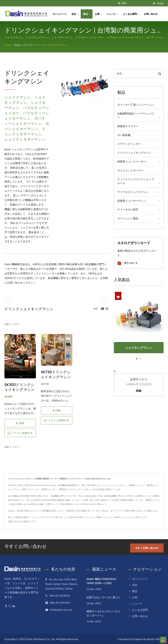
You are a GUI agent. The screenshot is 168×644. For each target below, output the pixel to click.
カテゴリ (29, 45)
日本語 (160, 3)
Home (17, 45)
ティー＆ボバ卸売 (128, 209)
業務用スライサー (128, 126)
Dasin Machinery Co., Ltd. (41, 639)
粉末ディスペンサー (86, 517)
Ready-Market (155, 639)
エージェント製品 (128, 218)
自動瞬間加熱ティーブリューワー (136, 115)
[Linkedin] (14, 606)
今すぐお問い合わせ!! (148, 548)
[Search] (136, 3)
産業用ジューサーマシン (132, 201)
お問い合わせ (152, 14)
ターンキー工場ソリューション (136, 105)
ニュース (113, 14)
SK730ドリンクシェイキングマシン (56, 375)
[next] (105, 298)
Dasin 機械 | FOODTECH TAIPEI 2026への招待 (101, 581)
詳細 (139, 391)
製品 (88, 14)
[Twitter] (10, 606)
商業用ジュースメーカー (132, 161)
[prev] (7, 298)
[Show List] (107, 309)
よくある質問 (132, 14)
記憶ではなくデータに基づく (104, 597)
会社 (76, 14)
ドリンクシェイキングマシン (53, 45)
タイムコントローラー (130, 170)
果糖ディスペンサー (105, 517)
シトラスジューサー (36, 517)
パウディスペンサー (129, 144)
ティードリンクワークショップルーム (136, 181)
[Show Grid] (103, 309)
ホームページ (61, 14)
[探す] (119, 3)
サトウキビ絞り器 (54, 517)
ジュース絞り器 (70, 517)
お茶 (99, 14)
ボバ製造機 (124, 135)
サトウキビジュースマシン (133, 192)
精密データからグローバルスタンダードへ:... (104, 613)
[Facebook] (6, 606)
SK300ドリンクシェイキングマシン (20, 387)
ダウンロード (127, 263)
